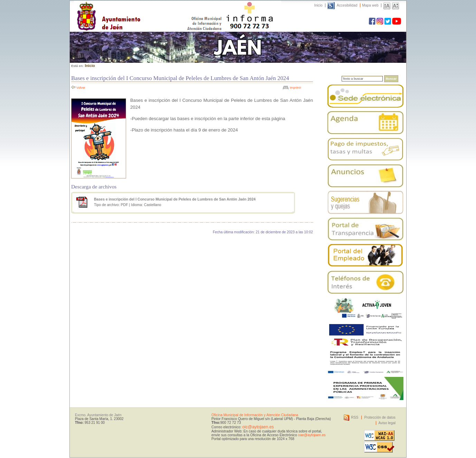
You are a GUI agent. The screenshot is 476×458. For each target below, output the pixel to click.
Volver (81, 88)
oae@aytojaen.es (312, 435)
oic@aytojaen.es (258, 427)
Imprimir (296, 88)
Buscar (391, 79)
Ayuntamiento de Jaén (139, 9)
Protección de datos (380, 417)
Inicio (318, 5)
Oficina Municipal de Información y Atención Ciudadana (255, 415)
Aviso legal (387, 423)
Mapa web (370, 5)
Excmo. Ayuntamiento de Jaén (98, 415)
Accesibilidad (347, 5)
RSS (355, 417)
